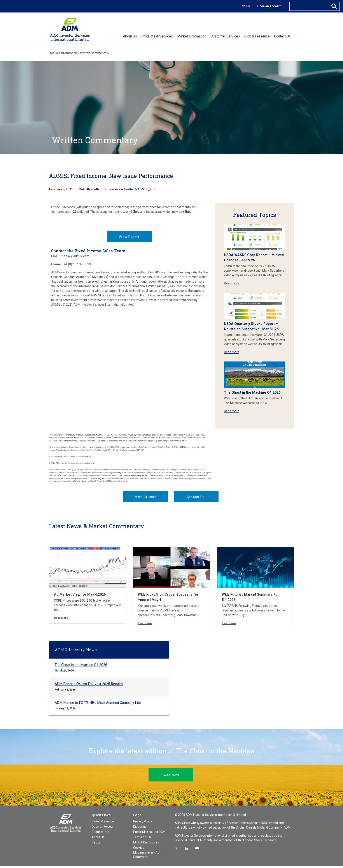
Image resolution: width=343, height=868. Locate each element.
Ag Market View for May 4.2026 (80, 596)
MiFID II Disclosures (146, 844)
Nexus (246, 6)
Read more (232, 283)
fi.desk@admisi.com (75, 258)
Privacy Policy (143, 823)
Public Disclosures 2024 (149, 834)
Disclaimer (140, 829)
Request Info (101, 834)
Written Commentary (95, 53)
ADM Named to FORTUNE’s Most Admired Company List (98, 705)
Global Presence (103, 823)
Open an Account (269, 6)
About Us (98, 839)
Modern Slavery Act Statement (147, 857)
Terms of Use (143, 839)
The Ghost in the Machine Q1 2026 (252, 392)
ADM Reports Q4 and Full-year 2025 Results (89, 686)
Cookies (139, 850)
